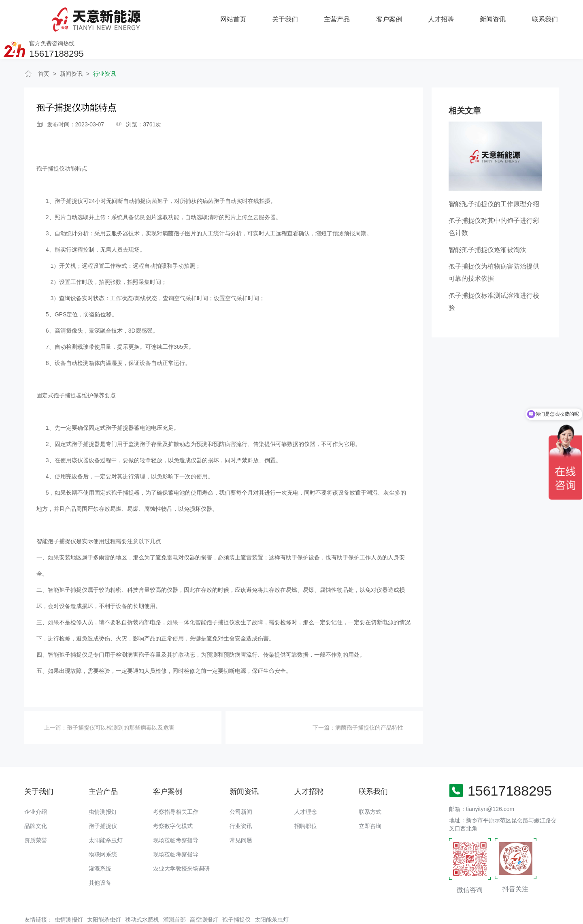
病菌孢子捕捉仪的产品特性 (369, 702)
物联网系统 (103, 828)
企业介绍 (36, 785)
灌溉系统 (100, 842)
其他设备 (100, 856)
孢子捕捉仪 (103, 800)
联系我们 (447, 16)
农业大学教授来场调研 (181, 842)
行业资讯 (104, 48)
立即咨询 (370, 800)
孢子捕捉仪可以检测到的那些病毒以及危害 (121, 702)
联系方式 (370, 785)
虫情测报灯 (103, 785)
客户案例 (291, 16)
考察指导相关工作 (176, 785)
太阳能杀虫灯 (106, 814)
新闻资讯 (395, 16)
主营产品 (240, 16)
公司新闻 (241, 785)
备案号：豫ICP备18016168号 (288, 914)
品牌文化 (36, 800)
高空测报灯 (204, 893)
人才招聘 (343, 16)
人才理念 (306, 785)
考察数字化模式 (173, 800)
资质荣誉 (36, 814)
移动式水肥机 (142, 893)
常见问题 (241, 814)
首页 (44, 48)
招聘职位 (306, 800)
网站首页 (136, 16)
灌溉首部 (174, 893)
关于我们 (188, 16)
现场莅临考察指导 (176, 814)
